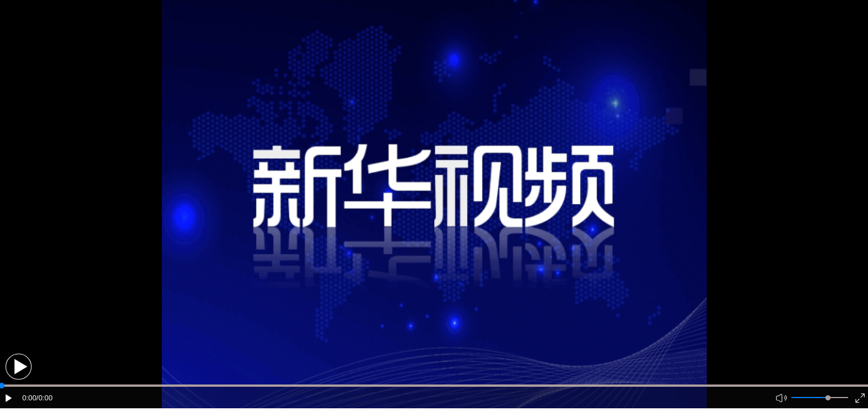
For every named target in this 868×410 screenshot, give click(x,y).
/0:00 (44, 398)
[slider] (828, 398)
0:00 (29, 398)
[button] (18, 367)
